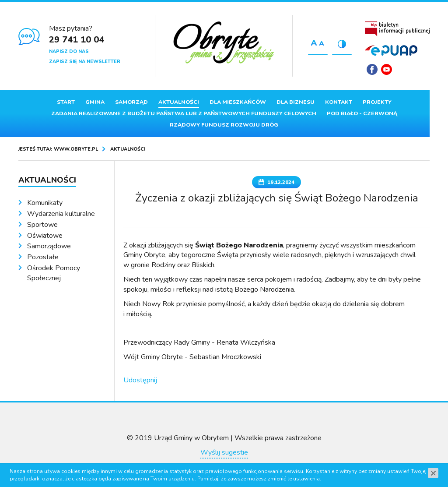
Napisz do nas (69, 51)
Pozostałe (43, 257)
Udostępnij (140, 380)
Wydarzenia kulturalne (61, 214)
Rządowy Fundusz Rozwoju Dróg (224, 125)
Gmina (95, 102)
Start (66, 102)
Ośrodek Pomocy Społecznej (54, 273)
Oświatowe (45, 236)
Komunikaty (45, 203)
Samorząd (131, 102)
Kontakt (339, 102)
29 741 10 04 (77, 40)
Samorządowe (49, 246)
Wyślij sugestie (224, 452)
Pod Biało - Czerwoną (362, 113)
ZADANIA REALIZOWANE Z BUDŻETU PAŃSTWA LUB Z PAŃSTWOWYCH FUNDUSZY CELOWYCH (184, 113)
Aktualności (179, 102)
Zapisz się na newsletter (85, 62)
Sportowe (42, 225)
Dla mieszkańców (238, 102)
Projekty (377, 102)
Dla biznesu (296, 102)
